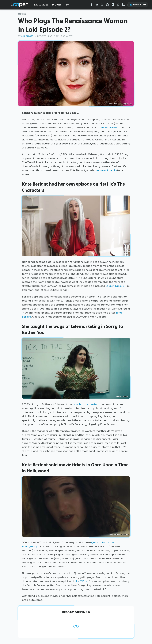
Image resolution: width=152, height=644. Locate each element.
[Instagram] (107, 5)
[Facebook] (91, 5)
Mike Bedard (27, 36)
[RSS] (123, 5)
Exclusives (41, 5)
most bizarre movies (85, 404)
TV (67, 5)
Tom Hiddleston (108, 128)
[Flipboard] (113, 5)
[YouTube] (97, 5)
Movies (57, 5)
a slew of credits (107, 170)
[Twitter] (102, 5)
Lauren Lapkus (115, 286)
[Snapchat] (118, 5)
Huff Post (82, 581)
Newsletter (138, 5)
